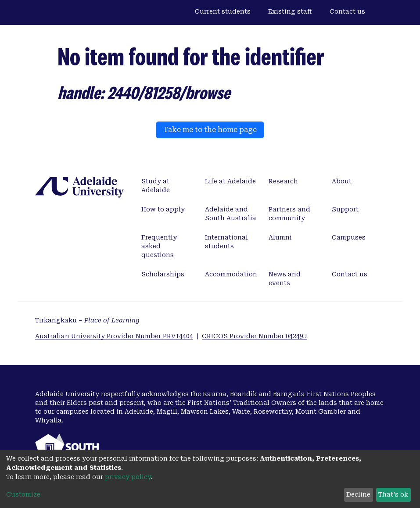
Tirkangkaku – (87, 320)
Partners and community (289, 214)
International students (226, 242)
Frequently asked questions (159, 246)
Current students (223, 11)
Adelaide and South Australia (231, 214)
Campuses (349, 237)
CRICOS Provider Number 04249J (255, 336)
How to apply (163, 209)
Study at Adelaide (156, 186)
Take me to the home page (210, 130)
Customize (23, 494)
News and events (285, 279)
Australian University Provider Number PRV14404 (114, 336)
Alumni (280, 237)
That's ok (393, 494)
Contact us (347, 11)
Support (345, 209)
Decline (358, 494)
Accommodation (231, 274)
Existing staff (290, 11)
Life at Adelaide (230, 181)
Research (283, 181)
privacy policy (128, 477)
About (342, 181)
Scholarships (163, 274)
